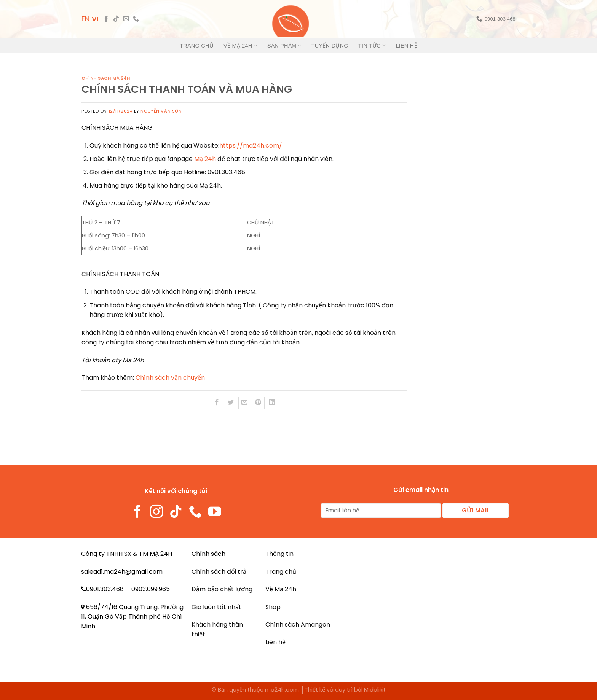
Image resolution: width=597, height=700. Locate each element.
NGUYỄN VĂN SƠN (161, 111)
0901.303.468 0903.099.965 (128, 589)
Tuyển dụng (330, 46)
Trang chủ (197, 46)
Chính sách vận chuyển (170, 378)
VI (95, 19)
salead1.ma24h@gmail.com (122, 572)
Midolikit (375, 690)
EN (85, 19)
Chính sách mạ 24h (106, 78)
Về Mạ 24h (240, 45)
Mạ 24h (205, 159)
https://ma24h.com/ (251, 146)
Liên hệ (406, 46)
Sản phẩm (284, 45)
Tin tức (372, 45)
